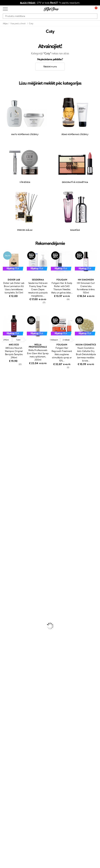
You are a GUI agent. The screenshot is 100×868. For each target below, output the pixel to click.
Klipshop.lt (8, 759)
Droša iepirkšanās (12, 667)
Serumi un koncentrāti (12, 576)
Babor (3, 396)
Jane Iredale (6, 415)
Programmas (10, 734)
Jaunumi (7, 788)
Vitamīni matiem (9, 627)
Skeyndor (5, 470)
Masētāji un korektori (11, 605)
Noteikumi (8, 680)
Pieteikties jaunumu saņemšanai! (20, 791)
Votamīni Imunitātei (10, 649)
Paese (3, 455)
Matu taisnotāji (8, 554)
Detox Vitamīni (8, 642)
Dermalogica (7, 429)
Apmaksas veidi (11, 716)
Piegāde (7, 720)
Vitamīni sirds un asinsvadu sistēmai (18, 653)
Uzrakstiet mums (12, 827)
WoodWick (6, 433)
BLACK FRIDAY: (28, 3)
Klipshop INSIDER (12, 688)
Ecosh (3, 448)
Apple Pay (8, 684)
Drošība (7, 691)
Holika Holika (7, 503)
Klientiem (9, 702)
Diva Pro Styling (8, 473)
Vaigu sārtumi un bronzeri (13, 620)
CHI (2, 499)
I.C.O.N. (4, 418)
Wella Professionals (10, 466)
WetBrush (5, 477)
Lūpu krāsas (6, 623)
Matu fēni (5, 557)
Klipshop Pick (10, 749)
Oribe (3, 484)
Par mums (8, 705)
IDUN (3, 517)
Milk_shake (6, 393)
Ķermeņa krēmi (8, 572)
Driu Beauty (6, 462)
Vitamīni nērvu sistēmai (12, 645)
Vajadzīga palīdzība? (13, 817)
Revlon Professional (10, 481)
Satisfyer (5, 437)
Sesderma (5, 408)
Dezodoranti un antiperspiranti (16, 587)
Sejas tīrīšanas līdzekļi (11, 579)
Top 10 (6, 738)
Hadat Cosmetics (9, 400)
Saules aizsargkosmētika (12, 590)
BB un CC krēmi (8, 612)
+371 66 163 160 (11, 821)
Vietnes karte (10, 695)
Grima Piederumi (9, 601)
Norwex (4, 411)
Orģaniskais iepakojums (15, 664)
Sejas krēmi (6, 569)
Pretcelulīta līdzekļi (10, 583)
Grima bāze (6, 598)
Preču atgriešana (12, 660)
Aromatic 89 (7, 488)
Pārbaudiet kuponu (13, 727)
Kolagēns (5, 631)
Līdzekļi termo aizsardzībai (13, 561)
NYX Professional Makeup (13, 444)
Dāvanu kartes (10, 784)
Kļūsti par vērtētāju (13, 741)
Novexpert (6, 532)
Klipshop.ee (9, 766)
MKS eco (5, 451)
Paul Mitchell (7, 521)
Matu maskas (7, 547)
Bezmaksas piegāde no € (17, 656)
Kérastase (5, 404)
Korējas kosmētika (9, 594)
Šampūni (5, 539)
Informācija (10, 677)
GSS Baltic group (13, 755)
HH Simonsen (7, 506)
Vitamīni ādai (7, 638)
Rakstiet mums (50, 67)
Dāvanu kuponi (11, 724)
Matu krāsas (6, 565)
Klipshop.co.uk (10, 762)
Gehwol (4, 422)
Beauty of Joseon (9, 426)
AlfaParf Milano (8, 510)
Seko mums (9, 841)
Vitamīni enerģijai (9, 634)
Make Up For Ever (9, 525)
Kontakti (7, 709)
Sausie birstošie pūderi (12, 609)
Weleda (4, 514)
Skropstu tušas (8, 616)
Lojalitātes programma (14, 745)
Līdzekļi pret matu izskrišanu (14, 550)
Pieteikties (12, 806)
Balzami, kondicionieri (11, 543)
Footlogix (5, 495)
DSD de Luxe (7, 459)
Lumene (4, 528)
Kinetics (4, 492)
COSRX (4, 440)
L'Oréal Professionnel (11, 389)
